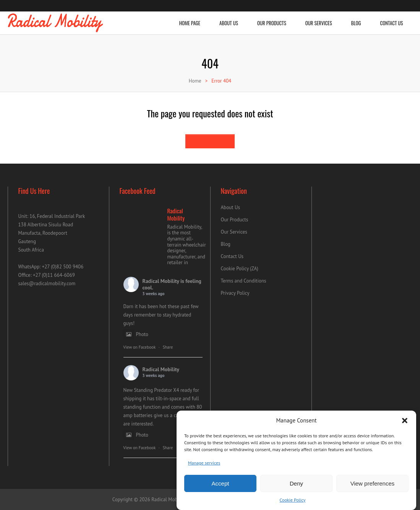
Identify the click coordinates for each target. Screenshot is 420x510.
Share (168, 347)
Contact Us (392, 19)
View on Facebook (139, 347)
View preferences (373, 486)
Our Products (272, 19)
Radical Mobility (161, 281)
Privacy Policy (235, 293)
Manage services (204, 466)
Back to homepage (210, 141)
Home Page (190, 19)
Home (195, 81)
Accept (221, 486)
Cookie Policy (293, 503)
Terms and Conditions (244, 281)
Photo (136, 334)
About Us (229, 19)
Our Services (319, 19)
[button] (405, 424)
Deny (296, 486)
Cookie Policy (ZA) (240, 269)
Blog (356, 19)
